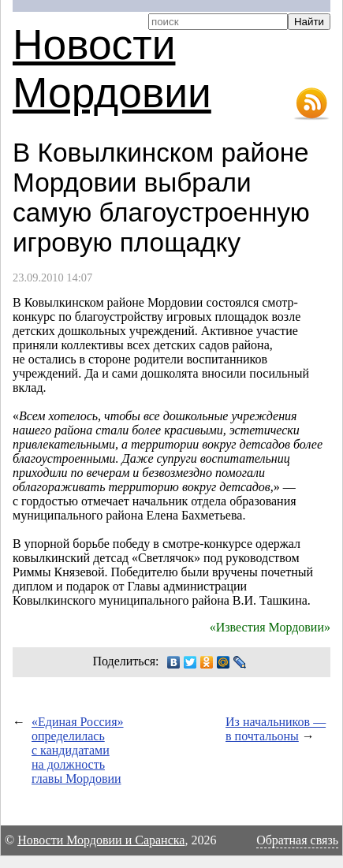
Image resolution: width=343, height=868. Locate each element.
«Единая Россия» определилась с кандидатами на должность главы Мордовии (78, 750)
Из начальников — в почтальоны (276, 729)
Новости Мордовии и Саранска (101, 840)
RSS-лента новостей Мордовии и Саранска (311, 104)
